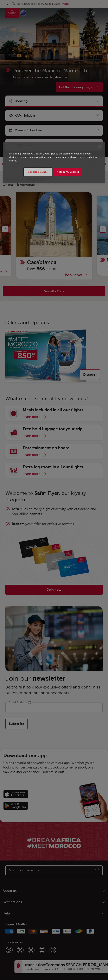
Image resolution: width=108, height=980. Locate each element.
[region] (54, 162)
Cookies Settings (38, 172)
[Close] (100, 147)
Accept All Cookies (68, 172)
